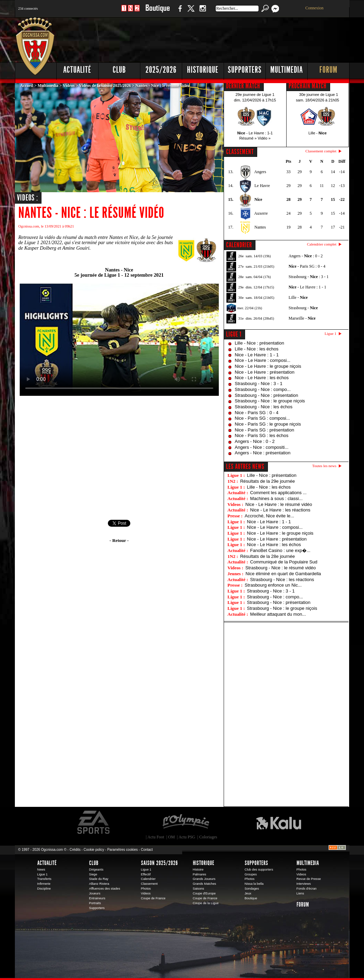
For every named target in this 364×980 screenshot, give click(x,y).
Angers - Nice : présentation (263, 453)
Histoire (198, 870)
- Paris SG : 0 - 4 (307, 266)
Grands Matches (205, 884)
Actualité (77, 70)
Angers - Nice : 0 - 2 (255, 441)
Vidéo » (264, 138)
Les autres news (245, 466)
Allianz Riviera (99, 884)
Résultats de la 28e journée (268, 556)
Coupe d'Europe (204, 893)
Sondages (252, 889)
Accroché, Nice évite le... (269, 516)
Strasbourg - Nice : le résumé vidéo (281, 568)
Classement (150, 884)
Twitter (191, 12)
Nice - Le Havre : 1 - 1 (257, 355)
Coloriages (208, 837)
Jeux (248, 893)
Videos (146, 893)
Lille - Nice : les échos (256, 349)
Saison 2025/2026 (160, 863)
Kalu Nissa (279, 822)
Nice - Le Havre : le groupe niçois (268, 366)
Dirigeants (96, 870)
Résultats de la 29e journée (268, 481)
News (41, 870)
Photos (146, 889)
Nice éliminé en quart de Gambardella (283, 574)
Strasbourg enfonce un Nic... (273, 585)
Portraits (95, 903)
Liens (300, 893)
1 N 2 (130, 12)
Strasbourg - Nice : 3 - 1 (259, 384)
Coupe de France (153, 898)
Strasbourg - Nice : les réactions (282, 580)
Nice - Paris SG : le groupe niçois (268, 424)
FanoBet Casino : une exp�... (280, 550)
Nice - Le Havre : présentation (265, 372)
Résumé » (248, 138)
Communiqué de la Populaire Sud (284, 562)
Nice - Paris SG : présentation (264, 430)
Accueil (27, 86)
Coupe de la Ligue (206, 903)
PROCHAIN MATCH (308, 86)
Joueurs (95, 893)
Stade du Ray (99, 879)
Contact (147, 850)
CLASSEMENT (240, 152)
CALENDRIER (239, 245)
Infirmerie (44, 884)
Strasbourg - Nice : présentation (267, 395)
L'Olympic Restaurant (186, 822)
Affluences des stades (105, 889)
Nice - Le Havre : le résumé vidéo (279, 504)
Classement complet (321, 151)
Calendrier (148, 879)
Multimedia (287, 70)
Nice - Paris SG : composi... (262, 418)
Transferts (44, 879)
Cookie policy (94, 850)
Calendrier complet (322, 244)
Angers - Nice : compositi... (262, 447)
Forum (328, 70)
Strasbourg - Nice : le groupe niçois (270, 401)
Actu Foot (156, 837)
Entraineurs (97, 898)
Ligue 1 (234, 334)
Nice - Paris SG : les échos (262, 435)
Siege (93, 874)
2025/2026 (161, 70)
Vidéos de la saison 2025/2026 (105, 86)
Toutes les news (324, 466)
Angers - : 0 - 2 (306, 256)
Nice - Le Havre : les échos (262, 378)
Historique (203, 70)
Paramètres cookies (122, 850)
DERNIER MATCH (243, 86)
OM (171, 837)
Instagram (203, 12)
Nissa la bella (254, 884)
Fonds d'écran (307, 889)
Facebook (179, 12)
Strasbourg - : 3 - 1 (309, 277)
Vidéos (68, 86)
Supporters (245, 70)
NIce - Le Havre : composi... (263, 360)
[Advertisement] (224, 38)
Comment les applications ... (278, 493)
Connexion (314, 8)
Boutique (157, 12)
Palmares (200, 874)
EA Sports (94, 822)
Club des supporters (259, 870)
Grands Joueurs (204, 879)
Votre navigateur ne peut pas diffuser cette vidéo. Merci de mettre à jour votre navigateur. (119, 340)
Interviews (304, 884)
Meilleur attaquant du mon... (278, 614)
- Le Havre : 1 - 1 (307, 287)
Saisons (199, 889)
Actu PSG (187, 837)
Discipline (44, 889)
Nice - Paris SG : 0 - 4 (256, 413)
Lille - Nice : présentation (259, 343)
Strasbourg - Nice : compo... (263, 389)
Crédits (75, 850)
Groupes (251, 874)
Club (119, 70)
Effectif (146, 874)
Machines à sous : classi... (277, 498)
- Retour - (119, 540)
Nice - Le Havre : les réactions (280, 510)
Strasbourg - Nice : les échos (264, 407)
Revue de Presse (309, 879)
